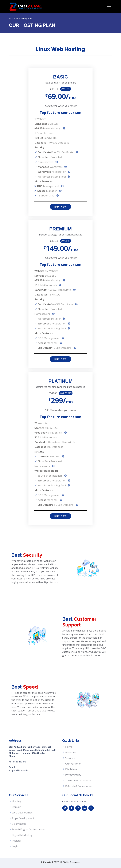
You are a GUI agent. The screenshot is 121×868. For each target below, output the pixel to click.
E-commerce (19, 824)
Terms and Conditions (78, 780)
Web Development (23, 812)
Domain (17, 807)
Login (15, 846)
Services (70, 758)
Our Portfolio (73, 764)
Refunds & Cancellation (79, 786)
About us (71, 752)
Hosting (16, 801)
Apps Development (23, 818)
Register (17, 841)
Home (69, 747)
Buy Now (60, 207)
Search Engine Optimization (28, 829)
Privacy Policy (73, 775)
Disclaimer (72, 769)
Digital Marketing (22, 835)
